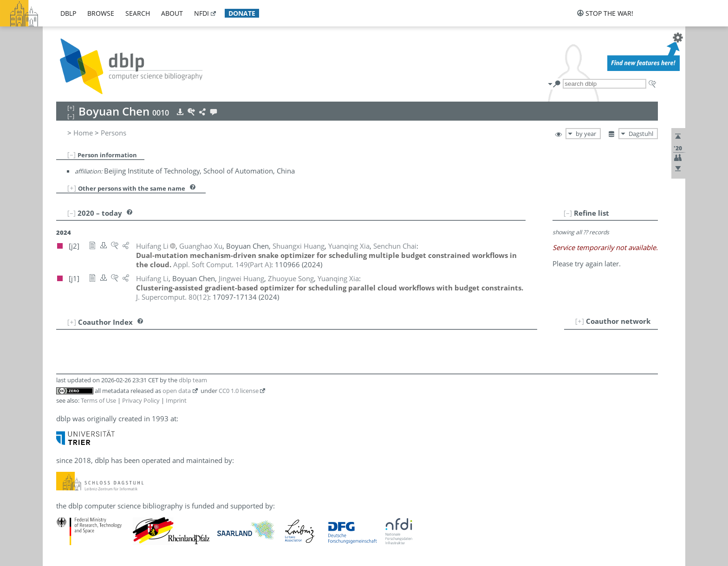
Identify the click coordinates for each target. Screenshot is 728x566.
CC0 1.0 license (239, 391)
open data (177, 391)
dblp (68, 13)
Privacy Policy (141, 400)
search (138, 13)
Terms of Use (98, 400)
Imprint (176, 400)
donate (242, 13)
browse (101, 13)
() (222, 264)
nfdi (201, 13)
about (172, 13)
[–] (71, 154)
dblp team (193, 380)
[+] (72, 188)
